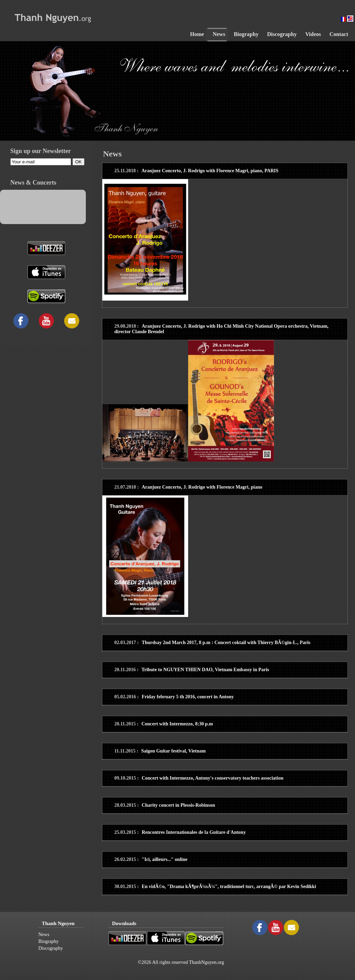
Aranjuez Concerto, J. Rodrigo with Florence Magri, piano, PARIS (210, 171)
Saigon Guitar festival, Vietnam (173, 751)
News (44, 935)
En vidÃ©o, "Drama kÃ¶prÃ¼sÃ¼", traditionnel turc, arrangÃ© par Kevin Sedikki (229, 886)
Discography (51, 948)
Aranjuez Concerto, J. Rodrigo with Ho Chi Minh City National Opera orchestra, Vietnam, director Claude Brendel (221, 329)
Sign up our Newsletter (41, 151)
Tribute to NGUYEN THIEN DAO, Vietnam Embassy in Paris (205, 670)
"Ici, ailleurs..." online (165, 859)
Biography (49, 941)
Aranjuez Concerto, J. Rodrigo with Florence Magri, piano (202, 487)
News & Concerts (33, 183)
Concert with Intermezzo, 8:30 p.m (177, 724)
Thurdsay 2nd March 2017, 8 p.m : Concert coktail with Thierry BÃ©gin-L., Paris (226, 643)
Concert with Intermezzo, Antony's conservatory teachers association (213, 778)
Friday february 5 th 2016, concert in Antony (188, 697)
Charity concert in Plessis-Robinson (179, 805)
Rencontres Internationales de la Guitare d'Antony (194, 832)
